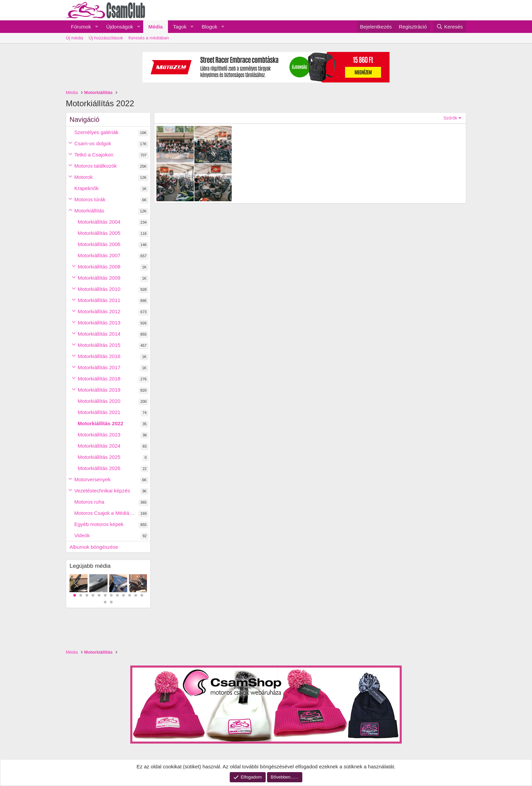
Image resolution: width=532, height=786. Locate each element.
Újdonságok (120, 27)
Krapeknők (87, 188)
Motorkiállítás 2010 (99, 289)
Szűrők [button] (450, 118)
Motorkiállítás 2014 (99, 334)
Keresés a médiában (148, 38)
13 (105, 602)
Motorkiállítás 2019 (99, 390)
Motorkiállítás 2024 (99, 446)
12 (142, 595)
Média (156, 27)
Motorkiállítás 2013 (99, 323)
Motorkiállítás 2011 (99, 300)
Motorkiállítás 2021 (99, 412)
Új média (74, 38)
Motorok (83, 177)
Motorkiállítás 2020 (99, 401)
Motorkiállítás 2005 (99, 233)
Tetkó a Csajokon (94, 155)
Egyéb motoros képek (99, 524)
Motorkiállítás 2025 (99, 457)
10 (130, 595)
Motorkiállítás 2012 (99, 311)
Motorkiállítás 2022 (100, 423)
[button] (96, 27)
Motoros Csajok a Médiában (106, 513)
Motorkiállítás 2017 (99, 367)
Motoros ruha (89, 502)
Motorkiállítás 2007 (99, 255)
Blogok (210, 27)
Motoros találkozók (96, 166)
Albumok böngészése (94, 547)
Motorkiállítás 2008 (99, 267)
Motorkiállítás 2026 (99, 468)
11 (136, 595)
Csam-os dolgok (93, 143)
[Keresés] (450, 27)
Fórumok (81, 27)
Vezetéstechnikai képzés (102, 491)
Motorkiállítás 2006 (99, 244)
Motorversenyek (92, 479)
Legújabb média (90, 566)
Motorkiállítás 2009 (99, 278)
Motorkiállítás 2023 (99, 435)
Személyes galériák (96, 132)
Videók (82, 535)
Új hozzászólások (106, 38)
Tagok (180, 27)
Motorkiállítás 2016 (99, 356)
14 (111, 602)
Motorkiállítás (89, 211)
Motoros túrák (90, 199)
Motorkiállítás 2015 (99, 345)
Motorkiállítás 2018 (99, 379)
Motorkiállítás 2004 (99, 222)
